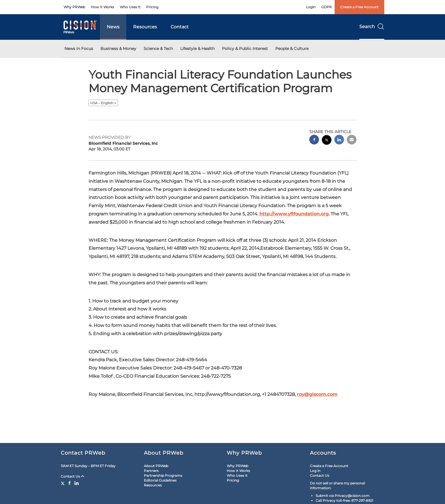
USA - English (103, 103)
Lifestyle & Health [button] (197, 49)
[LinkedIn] (77, 483)
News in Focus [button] (79, 49)
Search (372, 27)
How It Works (102, 7)
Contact (180, 27)
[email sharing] (352, 140)
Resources (145, 27)
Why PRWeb (74, 7)
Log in (315, 471)
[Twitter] (63, 483)
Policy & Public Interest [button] (245, 49)
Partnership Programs (163, 475)
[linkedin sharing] (339, 140)
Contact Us (73, 476)
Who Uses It (130, 7)
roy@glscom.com (317, 394)
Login (311, 7)
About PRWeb (156, 466)
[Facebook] (70, 483)
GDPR (327, 7)
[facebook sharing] (314, 140)
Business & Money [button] (118, 49)
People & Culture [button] (292, 49)
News (113, 27)
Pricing (152, 7)
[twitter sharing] (327, 141)
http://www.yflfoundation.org (294, 214)
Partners (151, 471)
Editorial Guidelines (160, 480)
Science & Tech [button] (158, 49)
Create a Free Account (359, 7)
